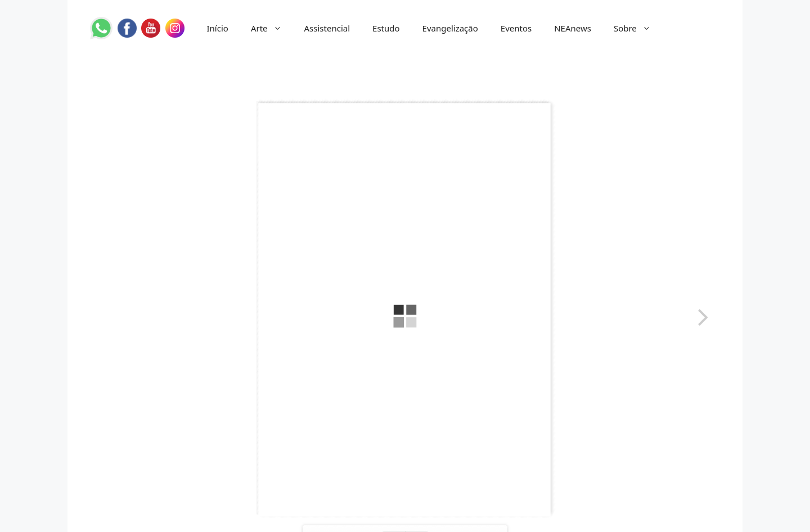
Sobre (638, 28)
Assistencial (327, 28)
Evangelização (450, 28)
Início (218, 28)
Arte (272, 28)
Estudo (386, 28)
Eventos (516, 28)
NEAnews (573, 28)
